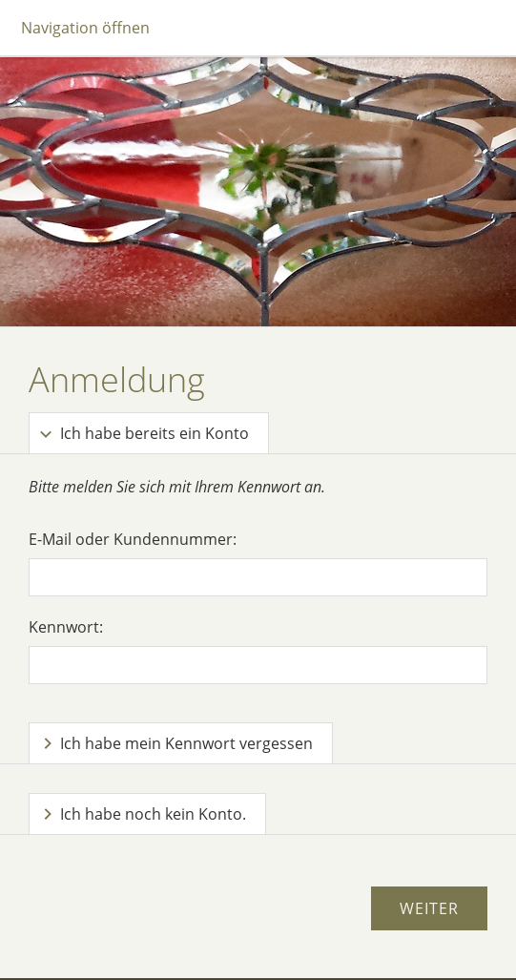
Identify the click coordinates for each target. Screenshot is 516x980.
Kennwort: (66, 627)
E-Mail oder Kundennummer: (133, 539)
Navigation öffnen (85, 28)
